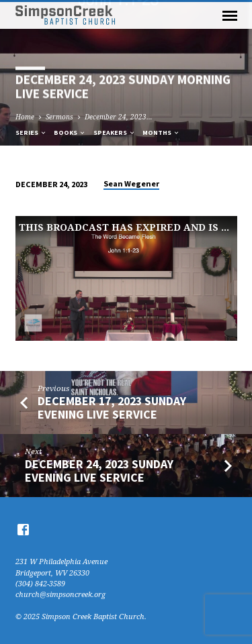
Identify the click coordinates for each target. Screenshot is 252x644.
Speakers (115, 132)
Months (161, 132)
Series (31, 132)
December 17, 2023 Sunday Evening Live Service (112, 408)
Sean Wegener (131, 183)
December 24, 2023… (119, 117)
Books (70, 132)
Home (25, 117)
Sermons (59, 117)
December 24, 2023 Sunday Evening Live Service (99, 471)
